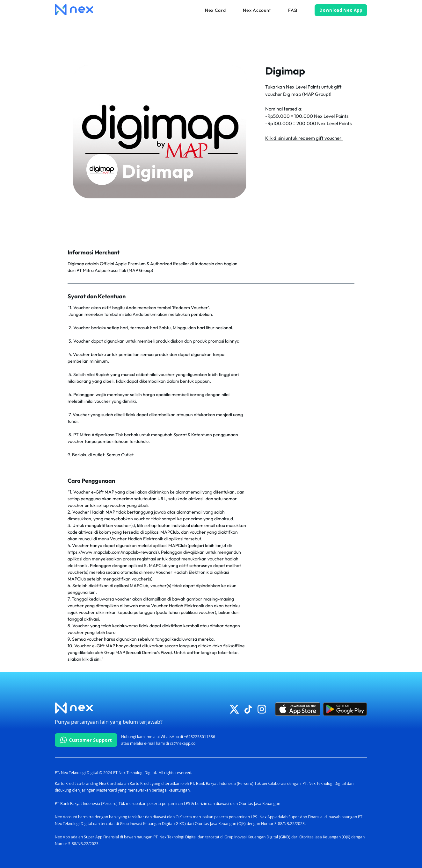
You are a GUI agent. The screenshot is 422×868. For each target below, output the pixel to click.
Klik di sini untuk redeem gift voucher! (304, 138)
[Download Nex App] (341, 10)
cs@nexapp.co (183, 743)
